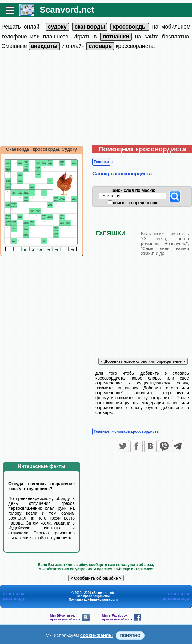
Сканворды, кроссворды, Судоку (42, 149)
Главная (101, 162)
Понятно (130, 636)
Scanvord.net (67, 10)
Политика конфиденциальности (93, 600)
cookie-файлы (97, 635)
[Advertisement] (96, 99)
